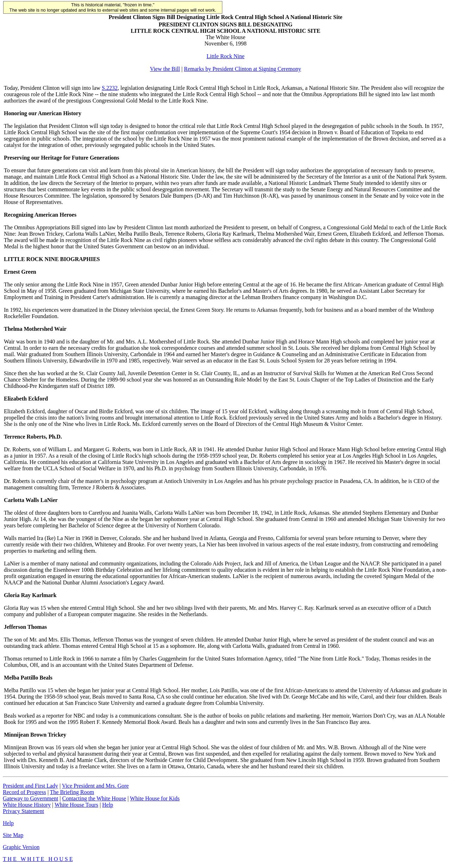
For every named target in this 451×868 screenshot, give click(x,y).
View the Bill (165, 69)
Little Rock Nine (225, 56)
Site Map (13, 835)
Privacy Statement (23, 811)
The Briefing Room (72, 792)
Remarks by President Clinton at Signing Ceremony (242, 69)
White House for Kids (155, 798)
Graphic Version (21, 847)
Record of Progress (24, 792)
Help (108, 805)
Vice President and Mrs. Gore (95, 786)
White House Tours (76, 805)
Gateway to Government (30, 798)
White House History (27, 805)
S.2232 (110, 88)
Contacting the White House (94, 798)
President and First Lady (30, 786)
